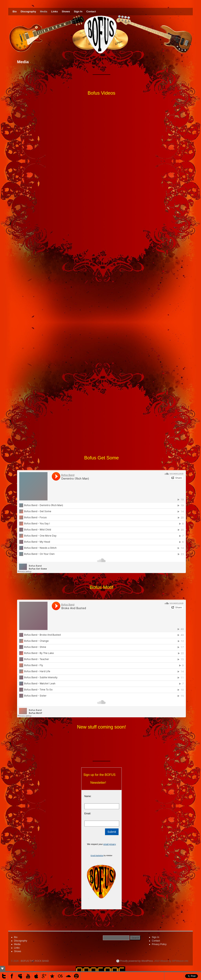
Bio (15, 11)
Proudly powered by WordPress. (137, 961)
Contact (91, 11)
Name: (88, 796)
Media (44, 11)
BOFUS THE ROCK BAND (35, 961)
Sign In (78, 11)
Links (55, 11)
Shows (66, 11)
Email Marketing (97, 856)
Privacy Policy (159, 944)
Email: (88, 814)
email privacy (110, 844)
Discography (28, 11)
